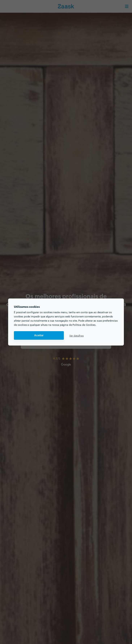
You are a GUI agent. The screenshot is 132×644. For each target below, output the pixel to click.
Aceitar (39, 335)
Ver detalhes (76, 336)
